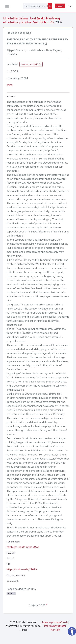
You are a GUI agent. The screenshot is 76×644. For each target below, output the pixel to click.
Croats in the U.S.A (28, 547)
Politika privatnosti (55, 626)
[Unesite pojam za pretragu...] (35, 6)
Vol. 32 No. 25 (43, 22)
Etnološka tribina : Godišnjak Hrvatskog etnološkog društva (32, 20)
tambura (11, 547)
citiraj (10, 85)
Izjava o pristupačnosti (55, 622)
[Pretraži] (50, 6)
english (60, 6)
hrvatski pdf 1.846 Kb (31, 64)
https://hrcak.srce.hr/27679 (22, 569)
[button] (70, 6)
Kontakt (56, 630)
